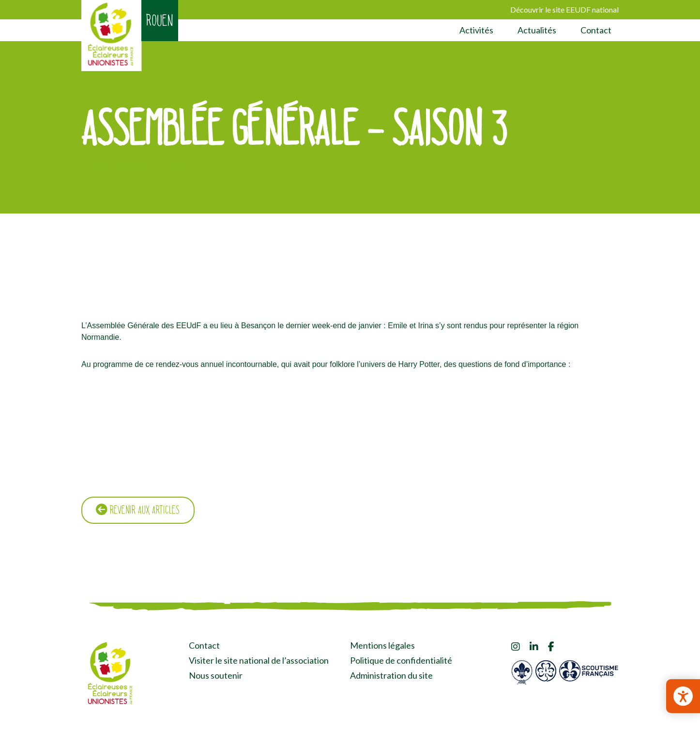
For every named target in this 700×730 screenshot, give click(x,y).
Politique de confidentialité (401, 661)
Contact (596, 30)
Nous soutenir (216, 676)
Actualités (537, 30)
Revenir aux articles (139, 511)
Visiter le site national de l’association (259, 661)
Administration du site (391, 676)
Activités (476, 30)
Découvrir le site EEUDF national (564, 9)
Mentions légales (382, 646)
